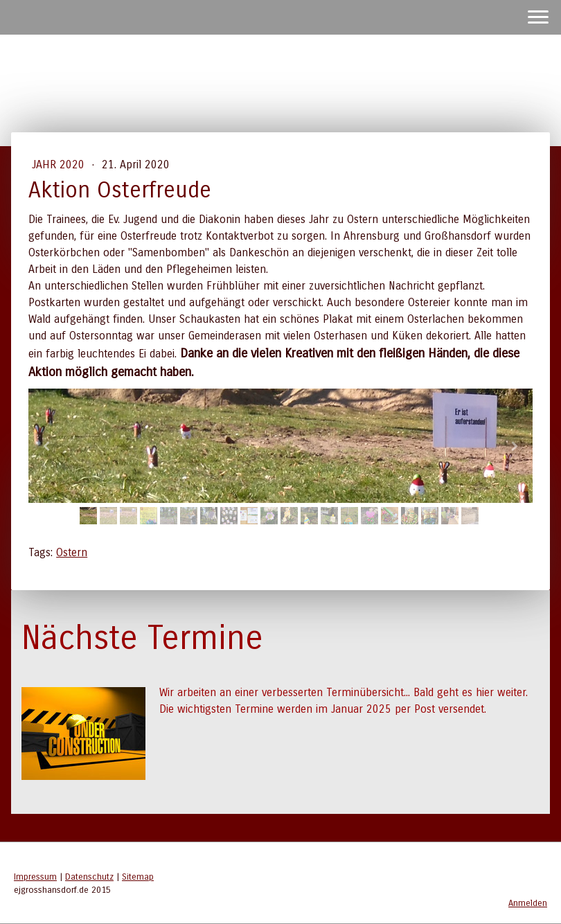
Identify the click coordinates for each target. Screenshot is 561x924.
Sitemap (138, 877)
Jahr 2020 (60, 165)
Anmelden (528, 903)
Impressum (35, 877)
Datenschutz (89, 877)
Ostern (72, 552)
